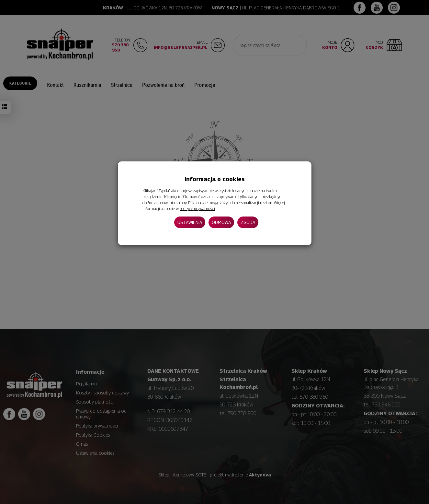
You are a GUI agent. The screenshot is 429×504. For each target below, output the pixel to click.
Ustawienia (190, 222)
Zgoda (248, 222)
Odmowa (221, 222)
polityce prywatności (197, 209)
